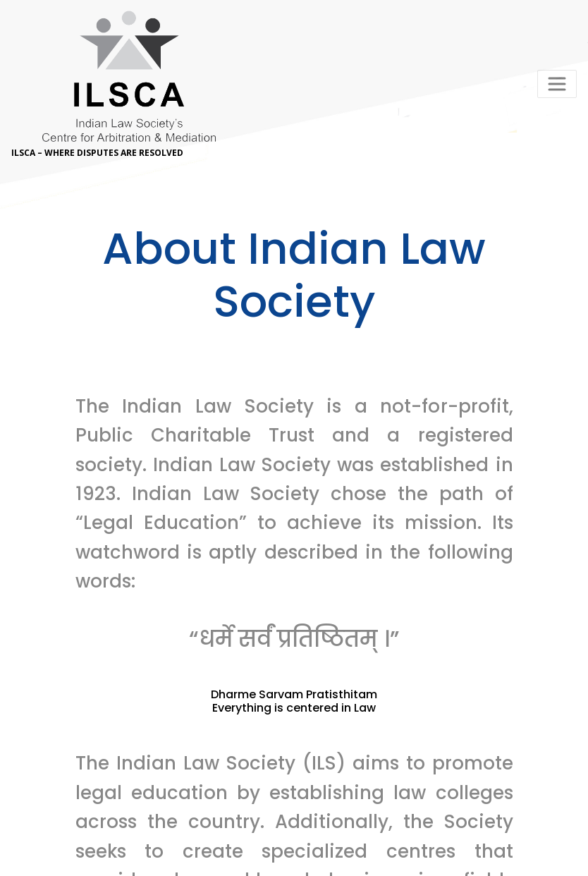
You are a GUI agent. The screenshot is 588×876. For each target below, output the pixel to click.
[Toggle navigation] (557, 84)
